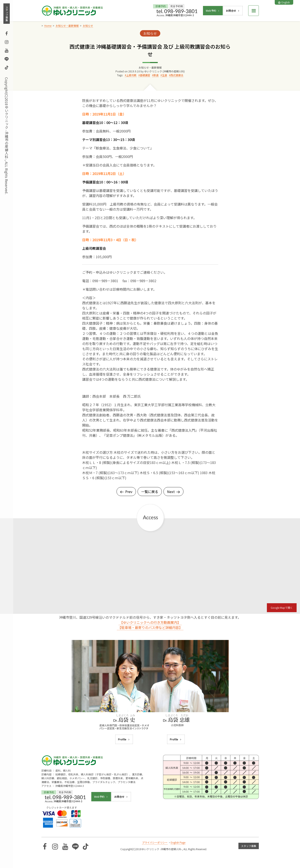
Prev (126, 492)
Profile (124, 739)
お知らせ (150, 33)
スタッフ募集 (7, 14)
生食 (165, 75)
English (284, 2)
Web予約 (213, 11)
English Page (178, 842)
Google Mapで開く (282, 608)
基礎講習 (145, 75)
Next (173, 492)
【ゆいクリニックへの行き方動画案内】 (150, 622)
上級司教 (131, 75)
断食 (156, 75)
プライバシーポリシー (155, 842)
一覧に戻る (150, 492)
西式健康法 (177, 75)
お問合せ (233, 11)
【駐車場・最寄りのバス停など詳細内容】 (150, 627)
